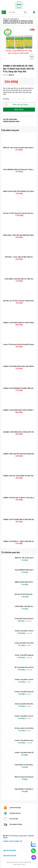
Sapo (23, 864)
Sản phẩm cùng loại (11, 130)
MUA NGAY (19, 110)
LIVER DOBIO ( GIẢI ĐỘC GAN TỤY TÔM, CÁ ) (19, 279)
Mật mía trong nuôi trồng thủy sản (26, 777)
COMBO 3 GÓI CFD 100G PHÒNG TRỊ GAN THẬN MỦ (20, 476)
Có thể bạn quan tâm (11, 552)
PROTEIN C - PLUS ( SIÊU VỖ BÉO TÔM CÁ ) (19, 257)
